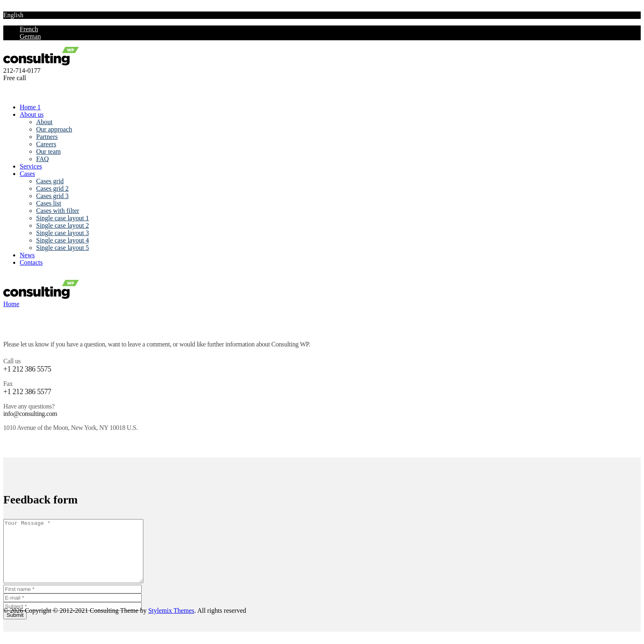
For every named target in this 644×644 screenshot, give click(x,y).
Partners (47, 137)
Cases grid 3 (52, 196)
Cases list (49, 203)
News (27, 255)
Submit (15, 627)
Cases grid (50, 181)
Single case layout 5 (62, 248)
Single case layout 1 (62, 218)
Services (31, 166)
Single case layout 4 (62, 240)
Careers (46, 144)
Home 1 (30, 107)
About (44, 122)
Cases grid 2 (52, 188)
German (30, 36)
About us (32, 114)
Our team (48, 151)
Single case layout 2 (62, 225)
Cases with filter (58, 211)
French (29, 29)
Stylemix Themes (171, 623)
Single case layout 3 (62, 233)
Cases (27, 174)
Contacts (31, 262)
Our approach (54, 129)
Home (11, 304)
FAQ (43, 159)
